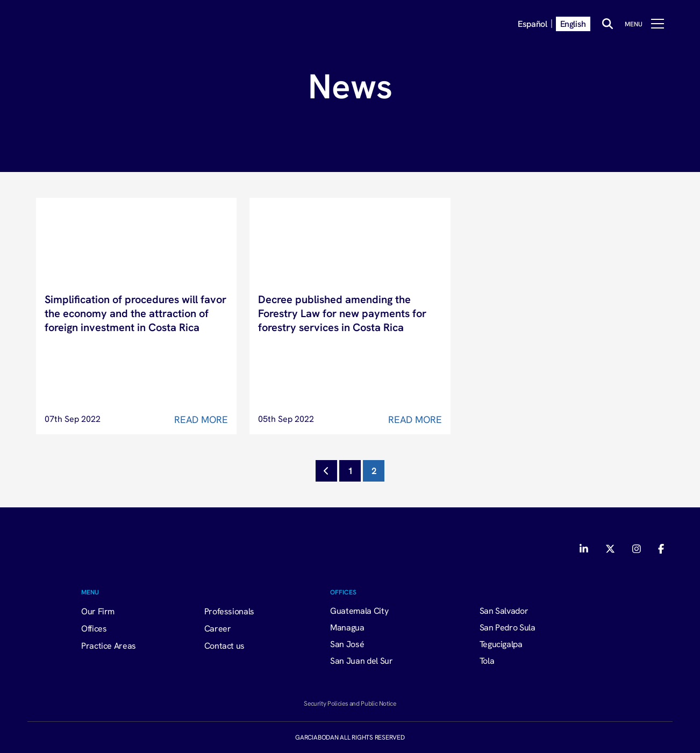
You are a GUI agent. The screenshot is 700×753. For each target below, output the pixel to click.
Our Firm (98, 611)
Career (218, 628)
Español (532, 24)
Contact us (224, 646)
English (573, 24)
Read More (201, 419)
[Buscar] (608, 24)
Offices (94, 628)
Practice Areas (109, 646)
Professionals (229, 611)
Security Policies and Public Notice (350, 703)
